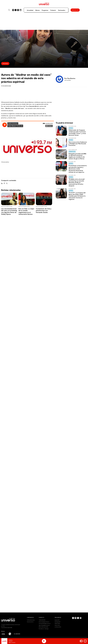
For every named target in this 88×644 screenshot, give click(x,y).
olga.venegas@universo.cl (44, 625)
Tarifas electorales (31, 620)
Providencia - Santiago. (44, 629)
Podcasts (53, 10)
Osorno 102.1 (57, 625)
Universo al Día (72, 152)
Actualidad (30, 10)
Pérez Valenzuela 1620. (44, 627)
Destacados (62, 10)
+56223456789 (42, 620)
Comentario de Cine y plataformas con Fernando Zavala (44, 210)
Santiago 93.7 (58, 622)
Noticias (71, 128)
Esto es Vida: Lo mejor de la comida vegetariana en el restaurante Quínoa (26, 211)
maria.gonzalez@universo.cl (45, 623)
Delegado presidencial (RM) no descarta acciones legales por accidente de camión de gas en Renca (77, 156)
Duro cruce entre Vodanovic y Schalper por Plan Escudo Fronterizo (78, 144)
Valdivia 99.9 (57, 623)
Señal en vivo (75, 10)
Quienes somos (30, 622)
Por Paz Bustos (70, 78)
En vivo (11, 641)
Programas (45, 10)
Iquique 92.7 (57, 620)
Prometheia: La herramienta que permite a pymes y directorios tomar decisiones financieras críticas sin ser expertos (78, 169)
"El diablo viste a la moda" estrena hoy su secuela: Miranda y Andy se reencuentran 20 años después (77, 182)
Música (38, 10)
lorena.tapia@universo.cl (44, 622)
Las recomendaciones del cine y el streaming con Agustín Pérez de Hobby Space (9, 211)
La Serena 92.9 (58, 627)
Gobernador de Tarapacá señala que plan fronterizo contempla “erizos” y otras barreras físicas (77, 132)
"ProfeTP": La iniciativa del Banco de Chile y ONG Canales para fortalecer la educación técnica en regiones (77, 196)
